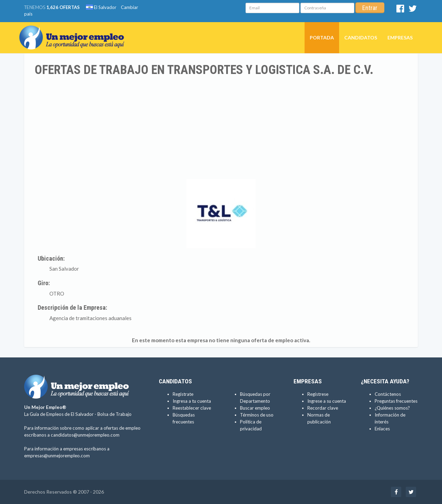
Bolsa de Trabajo (114, 414)
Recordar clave (323, 408)
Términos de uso (257, 415)
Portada (322, 38)
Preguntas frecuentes (396, 401)
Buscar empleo (255, 408)
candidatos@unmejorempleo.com (85, 435)
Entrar (370, 8)
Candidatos (361, 38)
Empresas (400, 38)
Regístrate (183, 394)
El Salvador (101, 7)
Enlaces (382, 429)
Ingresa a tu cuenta (192, 401)
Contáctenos (388, 394)
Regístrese (318, 394)
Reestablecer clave (192, 408)
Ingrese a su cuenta (327, 401)
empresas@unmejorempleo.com (57, 456)
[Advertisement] (221, 129)
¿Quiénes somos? (392, 408)
